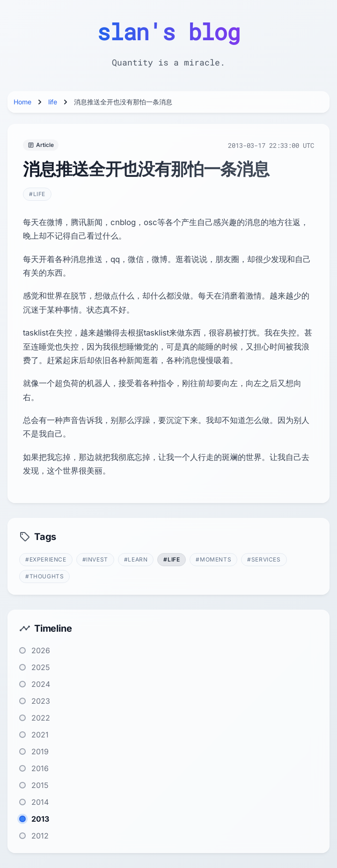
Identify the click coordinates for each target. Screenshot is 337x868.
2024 (41, 684)
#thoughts (44, 576)
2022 (41, 718)
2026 (41, 650)
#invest (95, 559)
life (53, 102)
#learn (136, 559)
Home (22, 102)
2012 (40, 836)
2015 (40, 785)
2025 (41, 667)
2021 (40, 735)
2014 (40, 802)
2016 (40, 768)
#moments (213, 559)
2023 (41, 701)
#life (37, 194)
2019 (40, 751)
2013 (40, 819)
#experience (46, 559)
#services (264, 559)
